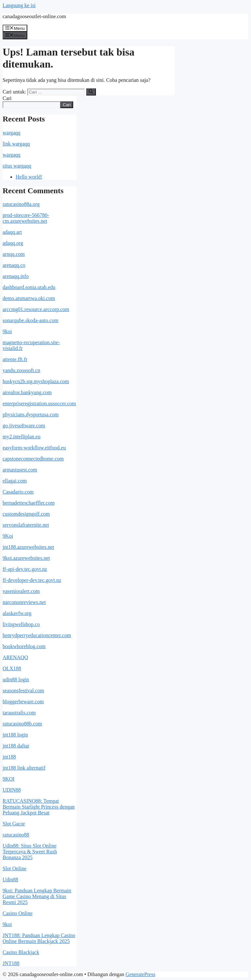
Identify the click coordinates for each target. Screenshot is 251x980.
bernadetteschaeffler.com (29, 503)
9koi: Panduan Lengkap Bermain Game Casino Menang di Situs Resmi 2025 (37, 896)
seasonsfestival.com (23, 691)
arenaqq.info (16, 276)
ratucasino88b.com (22, 724)
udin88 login (16, 679)
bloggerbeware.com (23, 702)
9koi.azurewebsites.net (26, 558)
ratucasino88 (16, 835)
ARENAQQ (15, 657)
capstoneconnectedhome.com (33, 459)
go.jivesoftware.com (24, 426)
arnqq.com (14, 254)
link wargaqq (16, 144)
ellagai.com (15, 481)
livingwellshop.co (21, 624)
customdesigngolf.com (26, 514)
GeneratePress (140, 974)
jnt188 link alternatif (24, 768)
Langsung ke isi (19, 5)
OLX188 (12, 668)
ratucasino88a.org (21, 204)
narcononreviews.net (24, 602)
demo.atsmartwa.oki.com (29, 298)
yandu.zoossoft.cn (21, 370)
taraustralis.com (19, 713)
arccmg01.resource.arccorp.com (36, 309)
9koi (7, 331)
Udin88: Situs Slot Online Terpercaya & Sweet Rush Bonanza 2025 (30, 852)
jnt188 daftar (16, 746)
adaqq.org (13, 243)
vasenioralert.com (21, 591)
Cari (7, 98)
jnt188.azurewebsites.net (28, 547)
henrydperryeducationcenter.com (37, 635)
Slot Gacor (14, 824)
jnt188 (9, 757)
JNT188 (11, 963)
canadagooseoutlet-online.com (34, 16)
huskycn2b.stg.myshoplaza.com (36, 381)
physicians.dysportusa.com (31, 415)
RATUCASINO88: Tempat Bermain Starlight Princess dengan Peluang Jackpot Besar (39, 807)
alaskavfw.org (17, 613)
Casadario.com (18, 492)
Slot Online (14, 868)
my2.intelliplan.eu (21, 437)
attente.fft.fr (15, 359)
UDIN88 (12, 790)
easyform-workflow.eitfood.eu (34, 448)
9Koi (8, 536)
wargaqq (12, 133)
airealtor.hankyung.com (27, 392)
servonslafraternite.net (26, 525)
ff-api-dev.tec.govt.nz (25, 569)
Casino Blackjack (21, 952)
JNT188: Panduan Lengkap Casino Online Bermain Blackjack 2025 (39, 938)
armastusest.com (20, 470)
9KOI (8, 779)
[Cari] (91, 92)
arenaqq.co (14, 265)
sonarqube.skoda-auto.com (31, 320)
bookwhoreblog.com (24, 646)
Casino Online (18, 913)
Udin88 (10, 879)
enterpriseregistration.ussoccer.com (39, 403)
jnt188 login (15, 735)
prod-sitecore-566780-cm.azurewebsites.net (26, 218)
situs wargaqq (17, 166)
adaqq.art (12, 232)
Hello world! (29, 177)
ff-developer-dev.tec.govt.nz (32, 580)
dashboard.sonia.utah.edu (29, 287)
